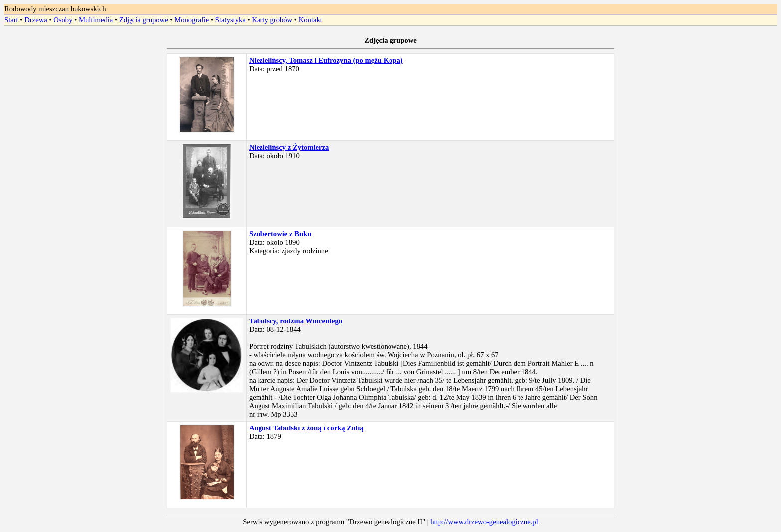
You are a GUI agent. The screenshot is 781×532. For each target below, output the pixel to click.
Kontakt (311, 20)
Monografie (192, 20)
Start (11, 20)
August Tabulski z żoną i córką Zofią (306, 428)
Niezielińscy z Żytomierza (289, 147)
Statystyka (230, 20)
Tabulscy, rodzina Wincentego (296, 321)
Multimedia (96, 20)
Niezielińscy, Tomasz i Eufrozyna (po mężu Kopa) (326, 60)
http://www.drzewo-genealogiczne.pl (484, 522)
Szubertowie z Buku (280, 234)
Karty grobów (272, 20)
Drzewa (36, 20)
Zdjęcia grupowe (144, 20)
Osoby (63, 20)
